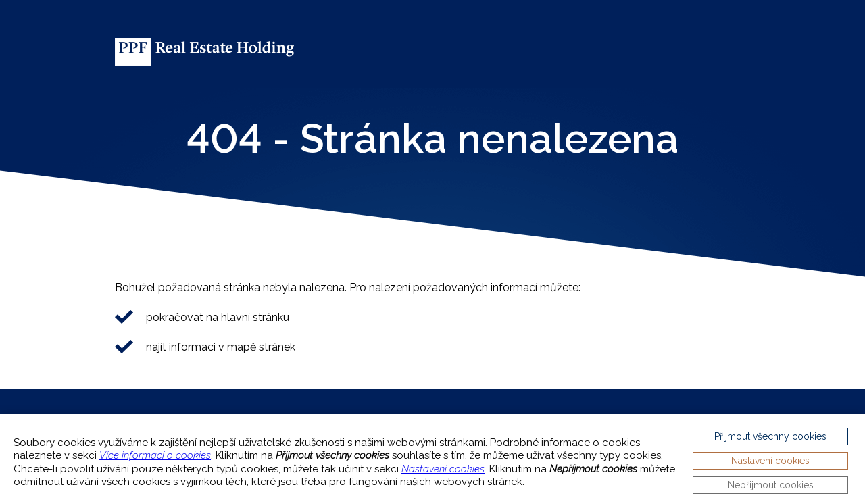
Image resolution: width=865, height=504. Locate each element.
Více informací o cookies (155, 455)
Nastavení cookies (443, 469)
